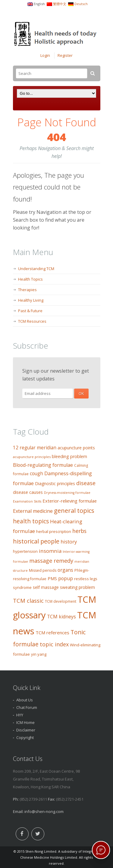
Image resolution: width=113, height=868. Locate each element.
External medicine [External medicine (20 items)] (33, 511)
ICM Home (25, 722)
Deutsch (81, 4)
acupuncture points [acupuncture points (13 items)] (76, 448)
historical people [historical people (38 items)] (36, 541)
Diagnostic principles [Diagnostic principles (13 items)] (55, 483)
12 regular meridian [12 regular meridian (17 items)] (35, 448)
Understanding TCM (36, 269)
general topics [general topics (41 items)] (74, 510)
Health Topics (30, 279)
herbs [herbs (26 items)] (79, 531)
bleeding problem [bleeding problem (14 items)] (69, 456)
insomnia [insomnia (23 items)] (50, 551)
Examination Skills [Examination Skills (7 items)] (27, 501)
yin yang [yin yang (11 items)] (39, 654)
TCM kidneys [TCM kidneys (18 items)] (61, 617)
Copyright (25, 737)
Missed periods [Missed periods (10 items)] (43, 570)
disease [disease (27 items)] (86, 483)
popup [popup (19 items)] (66, 578)
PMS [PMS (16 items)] (52, 578)
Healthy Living (31, 300)
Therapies (27, 290)
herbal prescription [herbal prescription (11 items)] (54, 531)
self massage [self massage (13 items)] (46, 587)
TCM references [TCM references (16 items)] (52, 633)
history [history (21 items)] (69, 542)
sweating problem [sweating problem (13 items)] (77, 587)
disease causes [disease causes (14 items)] (28, 492)
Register (65, 55)
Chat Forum (27, 707)
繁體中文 (60, 4)
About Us (25, 700)
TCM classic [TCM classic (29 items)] (28, 600)
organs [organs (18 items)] (65, 570)
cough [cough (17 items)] (36, 474)
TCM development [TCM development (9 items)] (61, 601)
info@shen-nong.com (44, 811)
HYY (20, 715)
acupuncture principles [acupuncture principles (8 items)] (32, 457)
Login (45, 55)
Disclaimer (26, 730)
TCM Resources (32, 321)
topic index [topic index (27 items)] (54, 644)
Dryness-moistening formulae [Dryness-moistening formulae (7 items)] (67, 493)
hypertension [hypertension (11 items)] (25, 551)
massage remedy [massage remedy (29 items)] (51, 560)
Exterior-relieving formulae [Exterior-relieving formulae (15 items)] (70, 501)
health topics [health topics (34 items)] (31, 521)
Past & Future (30, 311)
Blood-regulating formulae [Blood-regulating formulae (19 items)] (43, 465)
